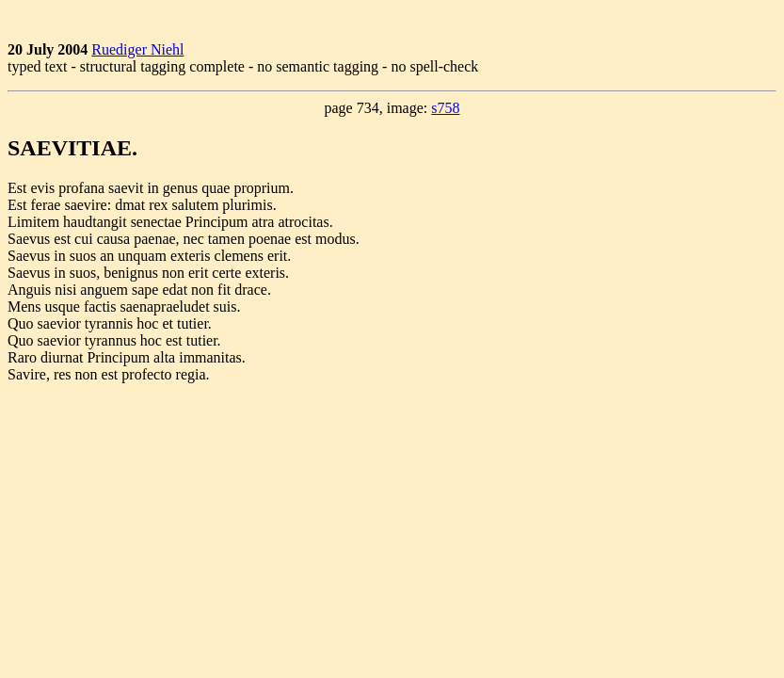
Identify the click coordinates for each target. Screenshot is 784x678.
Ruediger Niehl (137, 49)
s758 (445, 108)
